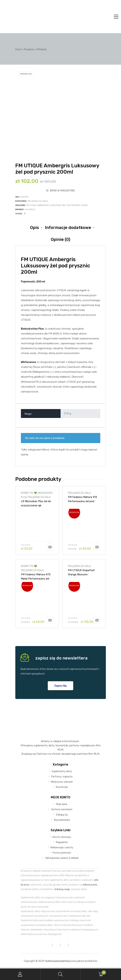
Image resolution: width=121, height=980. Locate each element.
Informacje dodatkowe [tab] (68, 228)
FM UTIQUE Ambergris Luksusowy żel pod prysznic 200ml (57, 205)
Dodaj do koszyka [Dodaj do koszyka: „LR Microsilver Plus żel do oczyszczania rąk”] (50, 547)
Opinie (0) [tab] (60, 239)
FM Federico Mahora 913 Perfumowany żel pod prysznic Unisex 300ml (82, 499)
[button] (60, 686)
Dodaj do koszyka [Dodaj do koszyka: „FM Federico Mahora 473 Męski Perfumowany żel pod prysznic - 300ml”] (50, 620)
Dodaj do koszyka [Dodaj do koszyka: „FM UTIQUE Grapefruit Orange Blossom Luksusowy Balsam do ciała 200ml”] (97, 620)
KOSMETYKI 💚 (29, 493)
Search (61, 974)
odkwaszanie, (90, 885)
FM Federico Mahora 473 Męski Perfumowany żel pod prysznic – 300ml (36, 577)
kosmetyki (62, 745)
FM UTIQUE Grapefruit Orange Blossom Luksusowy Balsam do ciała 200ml (81, 572)
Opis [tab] (35, 228)
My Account (20, 974)
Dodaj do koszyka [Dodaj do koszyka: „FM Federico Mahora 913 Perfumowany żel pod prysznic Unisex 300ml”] (97, 547)
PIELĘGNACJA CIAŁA (38, 201)
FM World (30, 209)
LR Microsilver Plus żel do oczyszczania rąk (36, 503)
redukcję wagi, (62, 889)
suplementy (41, 745)
